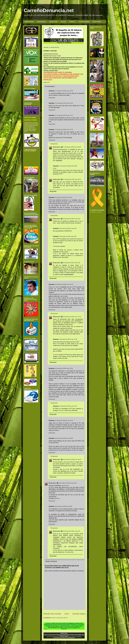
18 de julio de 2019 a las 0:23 (63, 197)
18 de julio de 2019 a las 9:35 (68, 236)
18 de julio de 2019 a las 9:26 (68, 228)
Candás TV (72, 22)
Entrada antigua (79, 614)
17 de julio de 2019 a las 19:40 (72, 179)
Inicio (67, 614)
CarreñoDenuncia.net (49, 10)
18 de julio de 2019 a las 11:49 (64, 284)
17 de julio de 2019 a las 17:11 (64, 115)
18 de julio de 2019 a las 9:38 (72, 263)
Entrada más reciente (52, 614)
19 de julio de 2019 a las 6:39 (63, 506)
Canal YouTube (97, 22)
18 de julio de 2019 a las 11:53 (72, 317)
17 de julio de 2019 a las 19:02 (68, 166)
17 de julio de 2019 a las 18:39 (72, 147)
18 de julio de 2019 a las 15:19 (64, 421)
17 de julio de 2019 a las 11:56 (64, 91)
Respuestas (54, 144)
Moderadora (57, 147)
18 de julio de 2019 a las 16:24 (72, 459)
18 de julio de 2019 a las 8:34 (72, 219)
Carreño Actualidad (84, 22)
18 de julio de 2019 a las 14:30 (68, 339)
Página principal (29, 22)
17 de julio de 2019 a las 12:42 (64, 103)
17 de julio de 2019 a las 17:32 (64, 130)
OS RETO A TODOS (30, 120)
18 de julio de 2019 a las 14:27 (68, 406)
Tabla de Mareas (41, 22)
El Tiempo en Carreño (96, 212)
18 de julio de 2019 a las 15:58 (64, 438)
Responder (52, 98)
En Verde (63, 22)
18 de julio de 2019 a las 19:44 (68, 483)
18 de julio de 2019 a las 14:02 (64, 368)
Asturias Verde (53, 22)
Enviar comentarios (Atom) (60, 618)
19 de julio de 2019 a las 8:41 (72, 531)
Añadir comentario (51, 561)
